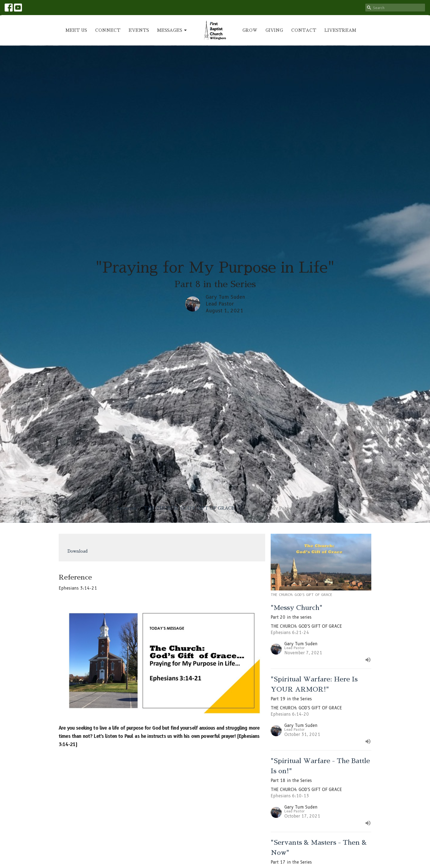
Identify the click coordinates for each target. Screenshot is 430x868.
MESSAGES (172, 30)
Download (78, 551)
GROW (250, 30)
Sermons (126, 508)
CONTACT (304, 30)
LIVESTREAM (340, 30)
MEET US (76, 30)
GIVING (274, 30)
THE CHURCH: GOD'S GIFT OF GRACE (189, 508)
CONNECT (108, 30)
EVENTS (139, 30)
